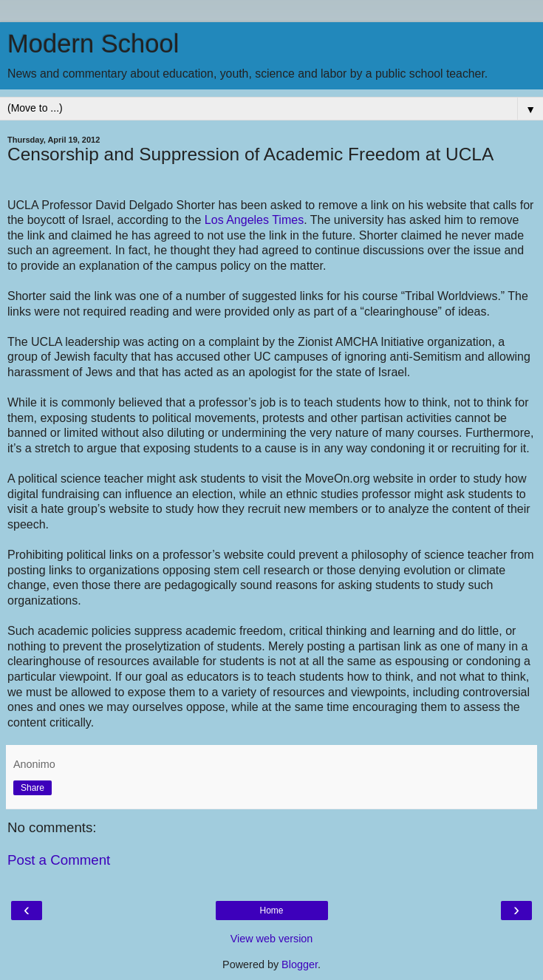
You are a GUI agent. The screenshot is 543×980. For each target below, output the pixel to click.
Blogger (300, 964)
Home (271, 911)
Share (33, 788)
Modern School (93, 44)
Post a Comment (59, 860)
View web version (272, 939)
